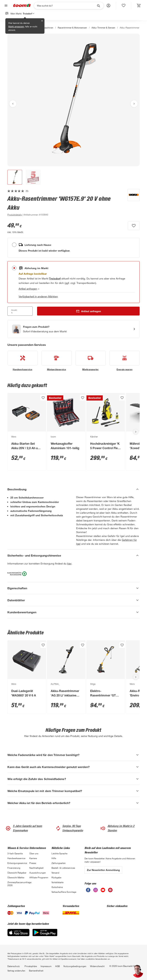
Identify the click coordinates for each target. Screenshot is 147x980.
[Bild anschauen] (73, 100)
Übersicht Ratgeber (17, 873)
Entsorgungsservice (17, 863)
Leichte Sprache (59, 853)
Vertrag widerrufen (16, 971)
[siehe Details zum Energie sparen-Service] (124, 361)
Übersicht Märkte (16, 877)
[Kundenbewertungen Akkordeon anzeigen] (73, 612)
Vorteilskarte (57, 882)
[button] (108, 6)
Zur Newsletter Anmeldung (103, 870)
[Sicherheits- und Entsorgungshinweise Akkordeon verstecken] (73, 555)
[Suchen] (66, 6)
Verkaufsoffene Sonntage (64, 892)
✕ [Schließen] (42, 21)
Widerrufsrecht (97, 966)
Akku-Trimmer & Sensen (103, 28)
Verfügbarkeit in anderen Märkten (38, 296)
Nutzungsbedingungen (75, 966)
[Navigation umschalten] (6, 6)
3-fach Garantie (15, 853)
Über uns (34, 853)
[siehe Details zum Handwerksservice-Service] (23, 361)
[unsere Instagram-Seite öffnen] (96, 891)
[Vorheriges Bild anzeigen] (13, 104)
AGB (57, 966)
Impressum (46, 966)
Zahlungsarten (59, 863)
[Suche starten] (98, 6)
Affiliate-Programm (39, 877)
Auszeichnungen (38, 873)
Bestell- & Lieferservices (63, 868)
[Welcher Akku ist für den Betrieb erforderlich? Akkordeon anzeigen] (73, 803)
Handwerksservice (16, 858)
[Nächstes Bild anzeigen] (134, 104)
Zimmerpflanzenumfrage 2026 (18, 884)
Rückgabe (56, 877)
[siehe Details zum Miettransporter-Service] (91, 361)
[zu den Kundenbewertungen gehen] (18, 191)
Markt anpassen (16, 27)
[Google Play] (45, 935)
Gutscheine (57, 887)
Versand (55, 873)
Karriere (33, 858)
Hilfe (54, 858)
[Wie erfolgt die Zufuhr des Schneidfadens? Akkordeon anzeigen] (73, 779)
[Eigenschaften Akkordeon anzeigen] (73, 588)
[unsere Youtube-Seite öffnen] (103, 891)
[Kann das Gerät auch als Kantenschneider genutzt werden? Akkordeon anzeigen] (73, 767)
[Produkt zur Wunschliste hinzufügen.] (134, 226)
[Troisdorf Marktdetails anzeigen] (55, 278)
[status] (124, 6)
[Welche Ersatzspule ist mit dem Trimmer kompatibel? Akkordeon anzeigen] (73, 791)
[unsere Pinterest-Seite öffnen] (110, 891)
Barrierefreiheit (36, 971)
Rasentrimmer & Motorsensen (72, 28)
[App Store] (18, 935)
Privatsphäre (31, 966)
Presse (33, 863)
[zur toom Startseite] (22, 6)
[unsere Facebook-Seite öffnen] (88, 891)
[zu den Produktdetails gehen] (15, 215)
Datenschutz (14, 966)
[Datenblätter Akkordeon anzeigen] (73, 600)
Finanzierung (14, 868)
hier (69, 564)
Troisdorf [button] (29, 13)
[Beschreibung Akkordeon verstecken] (73, 489)
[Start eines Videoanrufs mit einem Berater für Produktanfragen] (73, 329)
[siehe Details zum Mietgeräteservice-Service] (56, 361)
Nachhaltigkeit (36, 868)
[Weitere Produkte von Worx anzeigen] (132, 203)
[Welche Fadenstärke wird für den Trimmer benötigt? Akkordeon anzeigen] (73, 755)
